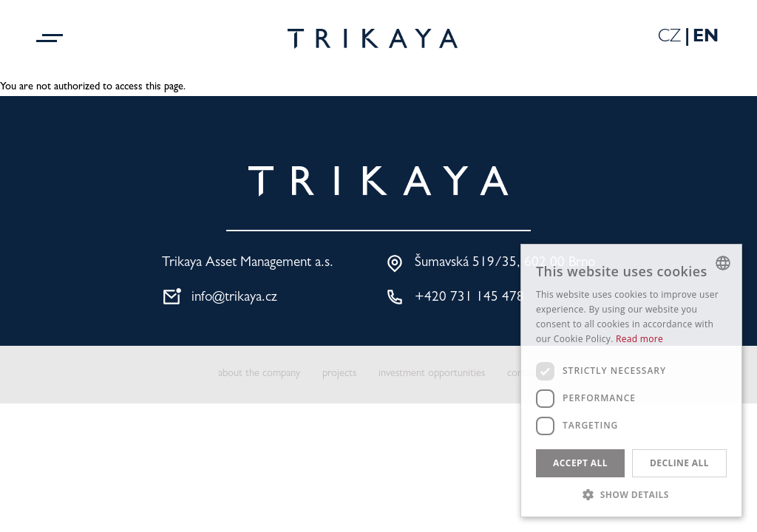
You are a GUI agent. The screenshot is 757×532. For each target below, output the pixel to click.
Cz (669, 38)
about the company (259, 374)
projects (339, 374)
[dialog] (631, 381)
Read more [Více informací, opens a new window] (639, 339)
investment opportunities (432, 374)
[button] (631, 494)
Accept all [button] (580, 463)
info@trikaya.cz (234, 298)
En (706, 38)
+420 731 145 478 (469, 298)
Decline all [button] (679, 463)
